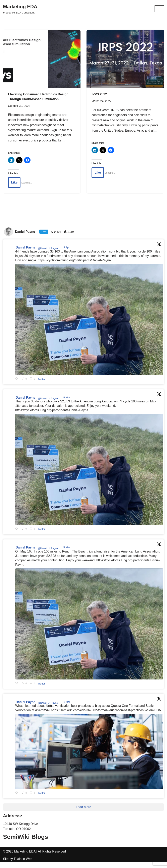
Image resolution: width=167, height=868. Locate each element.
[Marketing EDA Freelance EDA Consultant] (20, 9)
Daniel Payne (26, 248)
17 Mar (67, 703)
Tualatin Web (23, 864)
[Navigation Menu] (159, 9)
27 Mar (67, 398)
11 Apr (67, 248)
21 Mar (67, 548)
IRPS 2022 (99, 94)
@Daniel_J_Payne (48, 249)
